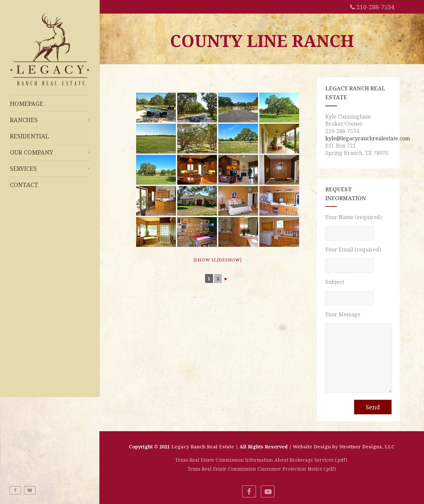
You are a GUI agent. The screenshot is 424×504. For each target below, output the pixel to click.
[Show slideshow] (218, 260)
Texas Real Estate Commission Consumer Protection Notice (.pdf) (262, 469)
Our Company (50, 152)
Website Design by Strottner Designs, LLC (344, 447)
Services (50, 168)
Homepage (27, 104)
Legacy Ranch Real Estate (203, 447)
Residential (29, 136)
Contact (24, 185)
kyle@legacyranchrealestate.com (368, 138)
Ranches (50, 120)
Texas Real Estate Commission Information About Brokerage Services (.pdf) (262, 460)
